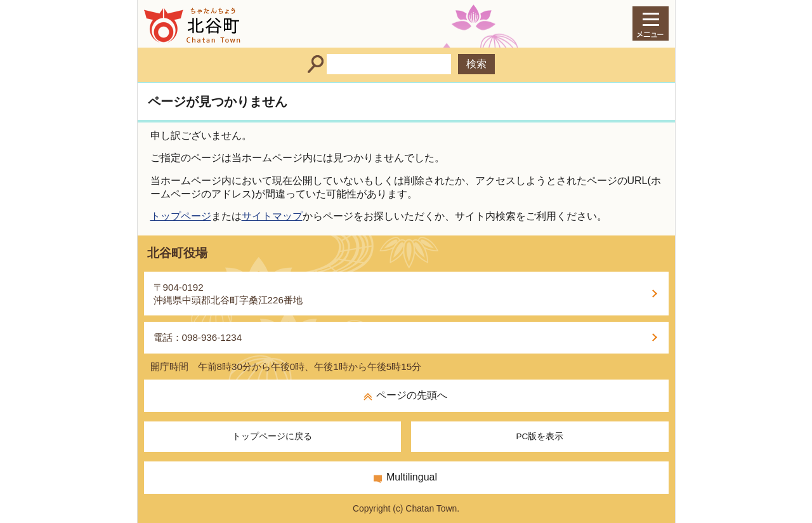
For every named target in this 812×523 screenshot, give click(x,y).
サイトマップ (272, 216)
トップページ (181, 216)
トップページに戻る (272, 436)
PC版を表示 (540, 436)
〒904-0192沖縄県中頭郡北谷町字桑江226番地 (228, 294)
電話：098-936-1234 (198, 337)
